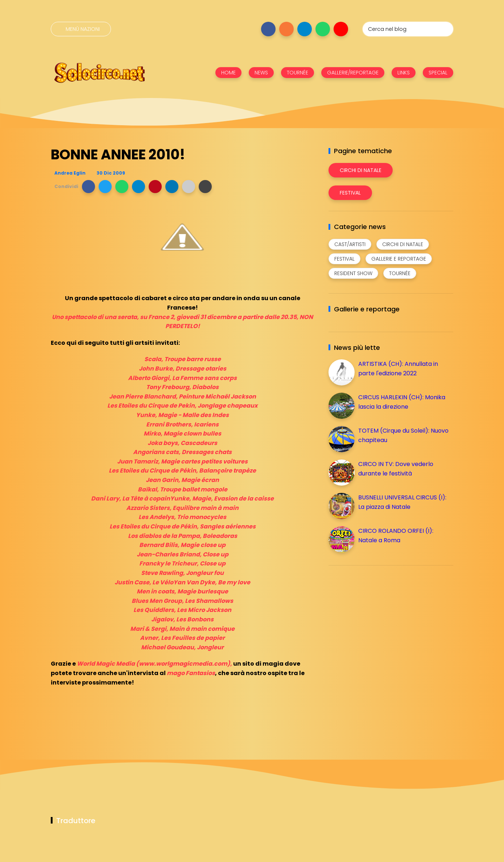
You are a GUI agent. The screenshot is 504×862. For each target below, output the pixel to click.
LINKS (404, 73)
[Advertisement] (383, 622)
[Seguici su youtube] (341, 29)
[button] (88, 187)
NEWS (261, 73)
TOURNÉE (298, 73)
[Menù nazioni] (81, 29)
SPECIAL (438, 73)
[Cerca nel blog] (408, 29)
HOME (228, 73)
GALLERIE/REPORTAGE (353, 73)
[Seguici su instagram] (286, 29)
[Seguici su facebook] (268, 29)
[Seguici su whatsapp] (323, 29)
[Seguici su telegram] (305, 29)
